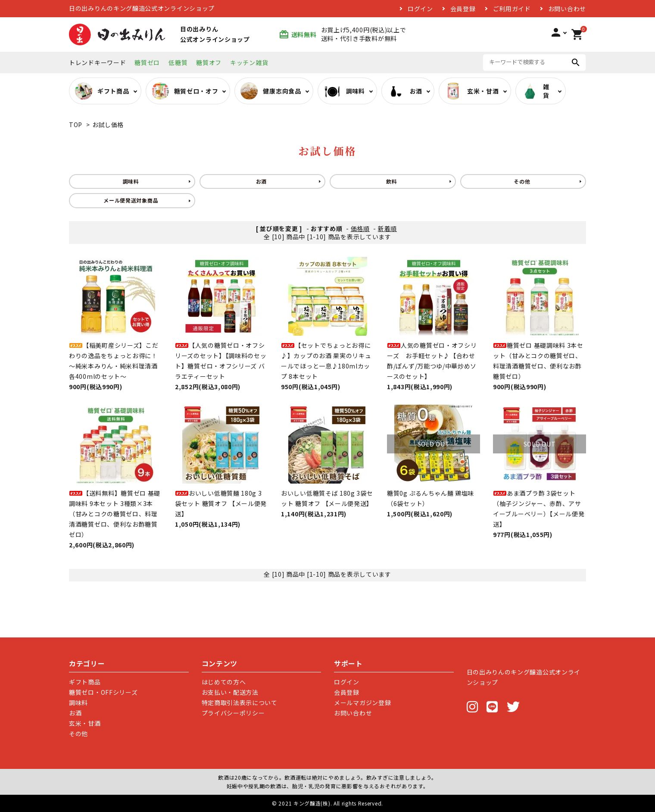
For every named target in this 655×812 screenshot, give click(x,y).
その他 (522, 181)
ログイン (420, 9)
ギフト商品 (85, 682)
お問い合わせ (567, 9)
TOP (76, 125)
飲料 (391, 181)
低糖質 (178, 62)
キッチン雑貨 (249, 62)
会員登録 (463, 9)
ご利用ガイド (512, 9)
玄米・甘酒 (85, 723)
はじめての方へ (224, 682)
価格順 (360, 228)
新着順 (387, 228)
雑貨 (535, 91)
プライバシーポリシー (233, 713)
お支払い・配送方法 (230, 692)
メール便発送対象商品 (131, 200)
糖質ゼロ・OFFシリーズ (103, 692)
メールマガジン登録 (362, 703)
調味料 (131, 181)
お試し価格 (108, 125)
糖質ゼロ (147, 62)
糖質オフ (209, 62)
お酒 (261, 181)
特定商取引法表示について (240, 703)
